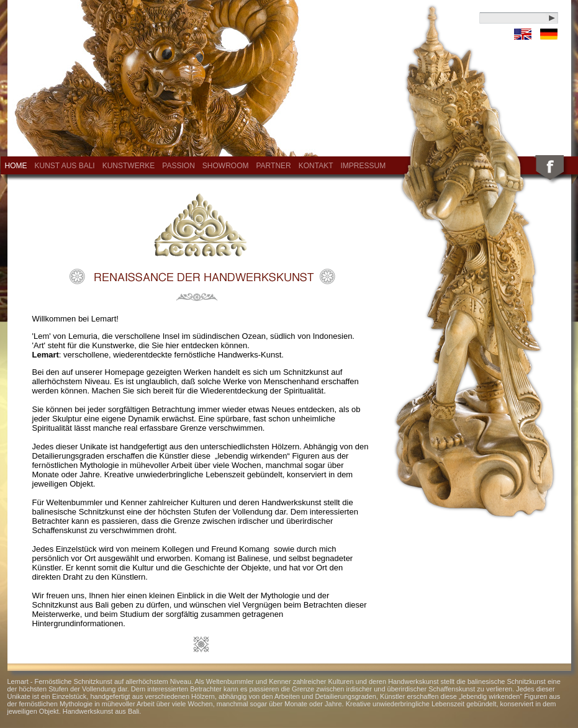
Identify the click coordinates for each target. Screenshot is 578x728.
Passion (178, 166)
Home (16, 166)
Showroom (226, 166)
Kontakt (316, 166)
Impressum (364, 166)
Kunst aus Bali (65, 166)
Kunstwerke (129, 166)
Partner (273, 166)
